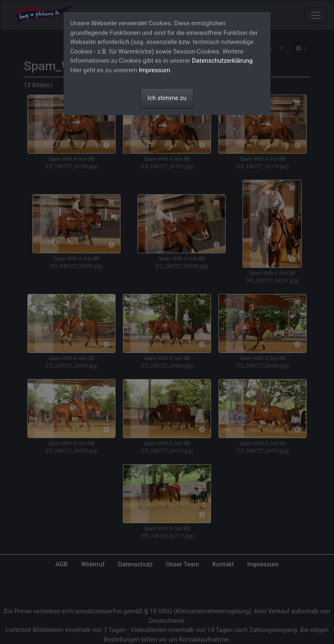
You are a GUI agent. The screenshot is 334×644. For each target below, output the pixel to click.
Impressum (154, 70)
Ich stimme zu (167, 98)
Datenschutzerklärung (222, 61)
